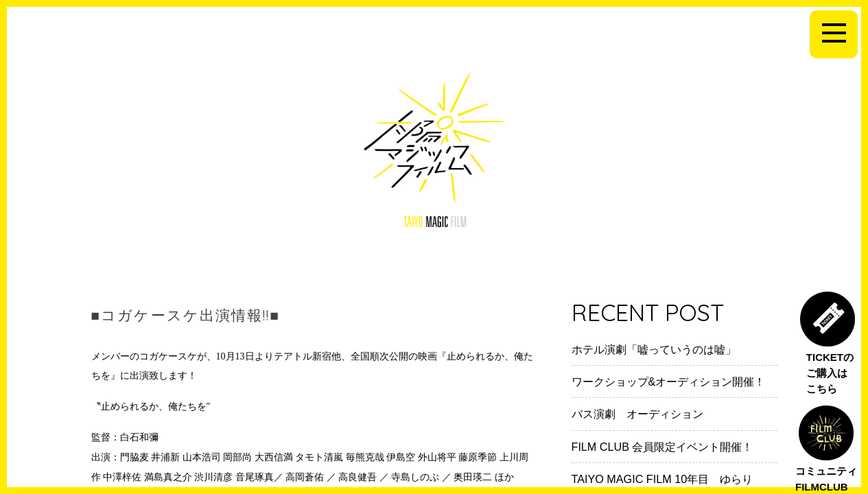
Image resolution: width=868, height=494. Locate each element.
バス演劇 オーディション (637, 414)
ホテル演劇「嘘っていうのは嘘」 (654, 349)
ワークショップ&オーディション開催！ (669, 381)
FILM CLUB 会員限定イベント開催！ (662, 447)
